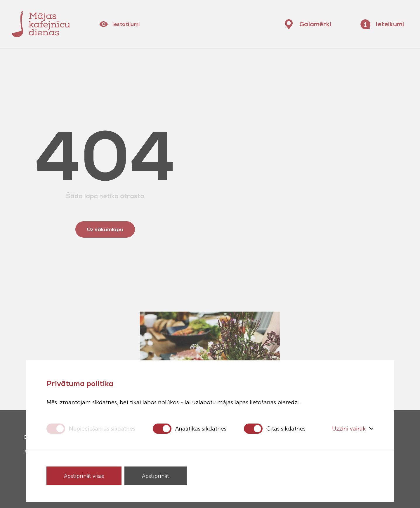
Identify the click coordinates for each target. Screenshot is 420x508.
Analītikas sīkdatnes (201, 428)
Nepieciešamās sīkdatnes (102, 428)
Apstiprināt (156, 476)
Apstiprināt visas (84, 476)
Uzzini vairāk (353, 428)
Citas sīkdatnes (286, 428)
